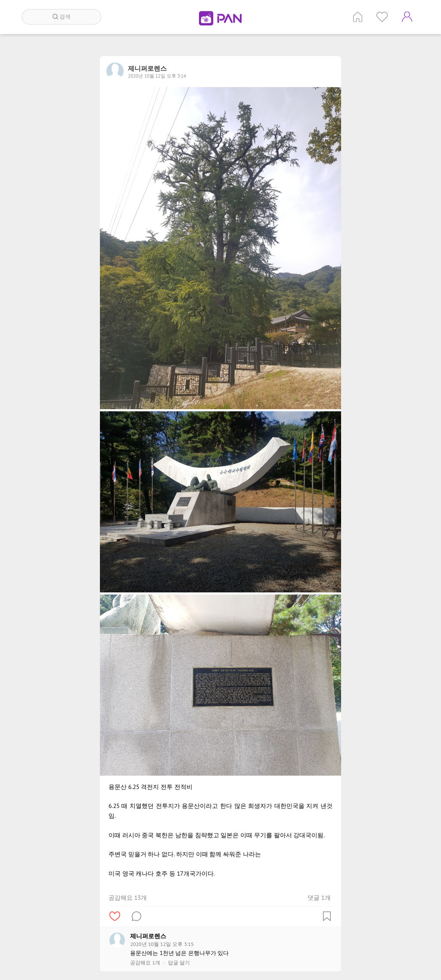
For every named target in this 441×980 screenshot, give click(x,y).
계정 (407, 17)
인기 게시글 (382, 17)
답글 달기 (179, 963)
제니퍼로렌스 (148, 936)
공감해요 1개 (145, 963)
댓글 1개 (319, 898)
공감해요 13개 (128, 898)
